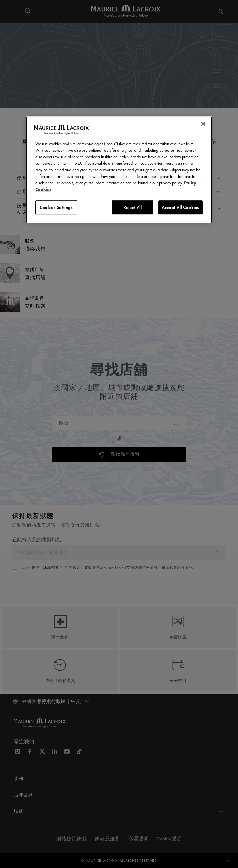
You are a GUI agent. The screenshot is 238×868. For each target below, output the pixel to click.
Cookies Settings (56, 207)
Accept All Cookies (181, 207)
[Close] (203, 124)
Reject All (133, 207)
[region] (119, 170)
